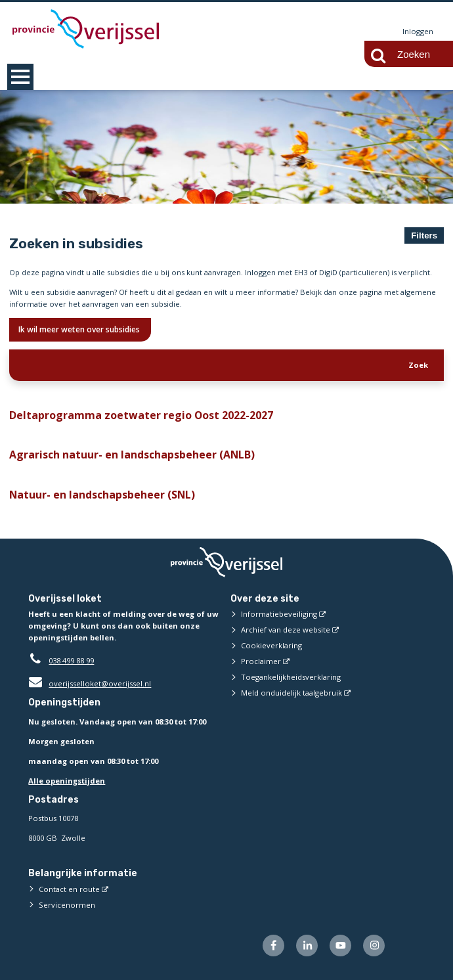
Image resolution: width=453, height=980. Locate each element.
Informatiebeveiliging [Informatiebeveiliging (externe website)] (279, 614)
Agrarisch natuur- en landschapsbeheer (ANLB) (126, 455)
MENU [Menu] (20, 77)
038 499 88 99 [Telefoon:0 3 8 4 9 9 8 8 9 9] (71, 661)
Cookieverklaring (271, 646)
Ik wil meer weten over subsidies (80, 329)
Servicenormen (67, 905)
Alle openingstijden (67, 781)
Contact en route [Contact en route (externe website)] (69, 889)
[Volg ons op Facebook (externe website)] (273, 946)
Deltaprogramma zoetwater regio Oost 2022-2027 (133, 415)
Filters (424, 235)
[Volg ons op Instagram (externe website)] (374, 946)
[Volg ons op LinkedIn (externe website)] (307, 946)
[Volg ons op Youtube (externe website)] (340, 946)
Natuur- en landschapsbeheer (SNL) (98, 495)
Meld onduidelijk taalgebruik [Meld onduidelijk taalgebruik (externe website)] (291, 693)
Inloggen (418, 31)
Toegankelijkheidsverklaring (291, 678)
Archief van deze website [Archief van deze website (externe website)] (286, 630)
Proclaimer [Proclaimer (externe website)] (261, 662)
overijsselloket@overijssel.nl (90, 684)
